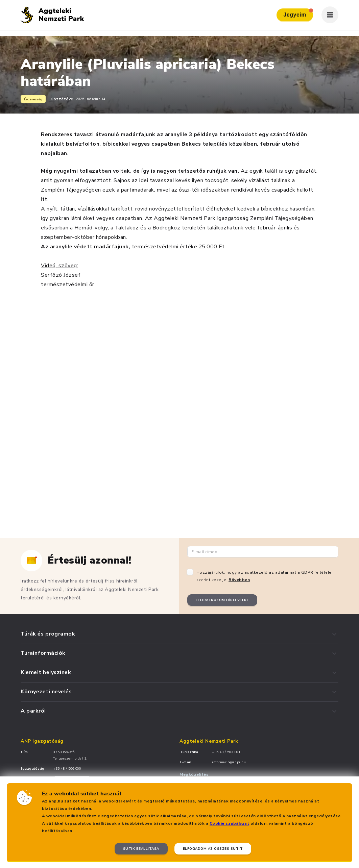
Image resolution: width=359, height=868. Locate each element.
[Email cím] (263, 552)
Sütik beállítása (141, 849)
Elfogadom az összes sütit (213, 849)
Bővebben (239, 580)
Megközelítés (194, 774)
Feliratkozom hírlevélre (222, 600)
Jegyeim (298, 13)
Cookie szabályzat (230, 823)
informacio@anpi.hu (229, 762)
